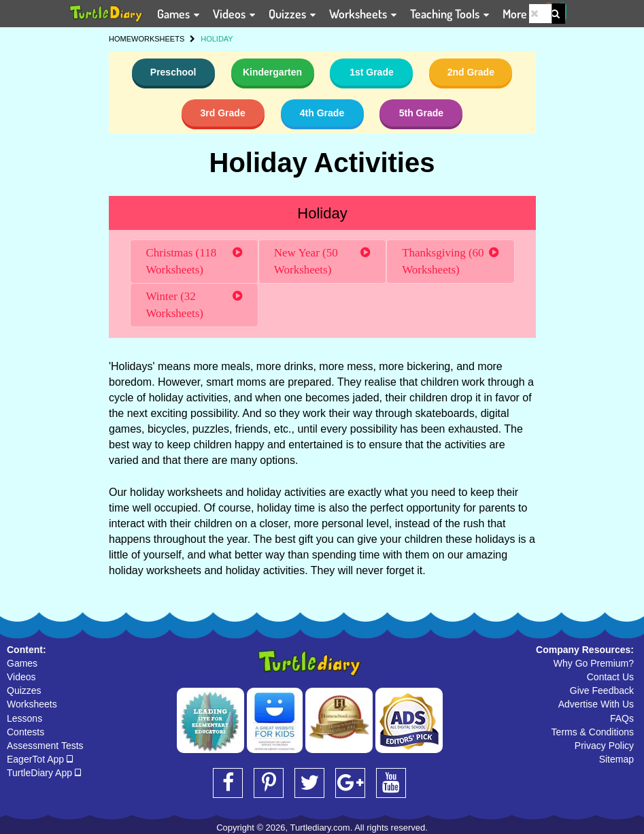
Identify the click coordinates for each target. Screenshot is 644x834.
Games (22, 663)
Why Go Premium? (594, 663)
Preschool (173, 72)
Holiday (322, 213)
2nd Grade (471, 72)
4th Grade (322, 113)
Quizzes (24, 690)
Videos (21, 677)
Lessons (24, 718)
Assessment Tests (45, 746)
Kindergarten (272, 72)
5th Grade (421, 113)
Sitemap (616, 759)
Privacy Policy (604, 746)
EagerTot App (40, 759)
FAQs (622, 718)
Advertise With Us (596, 704)
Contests (26, 732)
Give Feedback (602, 690)
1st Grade (372, 72)
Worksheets (32, 704)
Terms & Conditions (593, 732)
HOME (120, 39)
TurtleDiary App (44, 773)
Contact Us (610, 677)
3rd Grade (223, 113)
